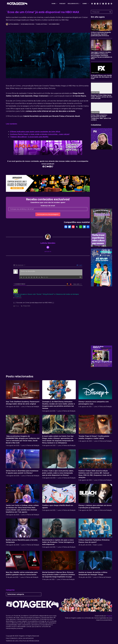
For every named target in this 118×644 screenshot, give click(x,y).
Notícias (44, 24)
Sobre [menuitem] (86, 4)
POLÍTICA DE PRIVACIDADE (29, 641)
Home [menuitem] (55, 4)
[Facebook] (92, 4)
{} (44, 277)
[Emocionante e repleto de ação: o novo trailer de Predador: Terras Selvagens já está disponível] (59, 528)
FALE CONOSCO (12, 638)
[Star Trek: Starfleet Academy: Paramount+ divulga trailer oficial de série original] (23, 390)
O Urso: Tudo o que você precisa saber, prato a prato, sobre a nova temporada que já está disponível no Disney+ (58, 473)
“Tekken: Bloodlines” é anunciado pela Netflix (29, 137)
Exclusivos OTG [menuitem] (74, 4)
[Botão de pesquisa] (110, 12)
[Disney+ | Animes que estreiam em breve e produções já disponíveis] (95, 493)
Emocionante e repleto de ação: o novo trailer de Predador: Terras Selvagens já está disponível (58, 542)
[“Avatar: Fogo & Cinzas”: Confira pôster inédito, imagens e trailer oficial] (95, 424)
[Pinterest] (111, 4)
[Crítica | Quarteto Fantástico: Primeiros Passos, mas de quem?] (95, 528)
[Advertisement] (101, 179)
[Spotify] (109, 4)
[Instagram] (103, 4)
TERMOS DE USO (12, 641)
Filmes (38, 24)
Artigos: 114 (48, 252)
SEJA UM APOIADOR (26, 638)
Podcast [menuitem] (62, 4)
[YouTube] (98, 4)
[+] (47, 277)
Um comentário (54, 24)
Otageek (109, 616)
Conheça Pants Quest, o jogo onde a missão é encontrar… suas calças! (40, 134)
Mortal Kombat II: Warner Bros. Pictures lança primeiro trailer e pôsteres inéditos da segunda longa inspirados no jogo (59, 575)
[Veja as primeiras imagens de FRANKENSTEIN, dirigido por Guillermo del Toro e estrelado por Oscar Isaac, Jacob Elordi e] (23, 424)
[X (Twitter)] (95, 4)
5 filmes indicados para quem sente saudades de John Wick (35, 132)
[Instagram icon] (48, 247)
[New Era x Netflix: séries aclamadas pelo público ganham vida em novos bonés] (23, 560)
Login (79, 265)
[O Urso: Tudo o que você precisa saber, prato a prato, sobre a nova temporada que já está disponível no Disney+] (59, 459)
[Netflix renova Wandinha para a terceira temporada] (23, 528)
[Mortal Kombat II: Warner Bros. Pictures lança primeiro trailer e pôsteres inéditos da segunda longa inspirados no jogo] (59, 560)
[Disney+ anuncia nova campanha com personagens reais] (95, 390)
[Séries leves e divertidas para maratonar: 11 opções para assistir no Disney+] (23, 459)
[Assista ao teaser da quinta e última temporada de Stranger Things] (95, 560)
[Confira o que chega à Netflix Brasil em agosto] (59, 493)
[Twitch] (100, 4)
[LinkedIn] (106, 4)
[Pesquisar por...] (100, 12)
